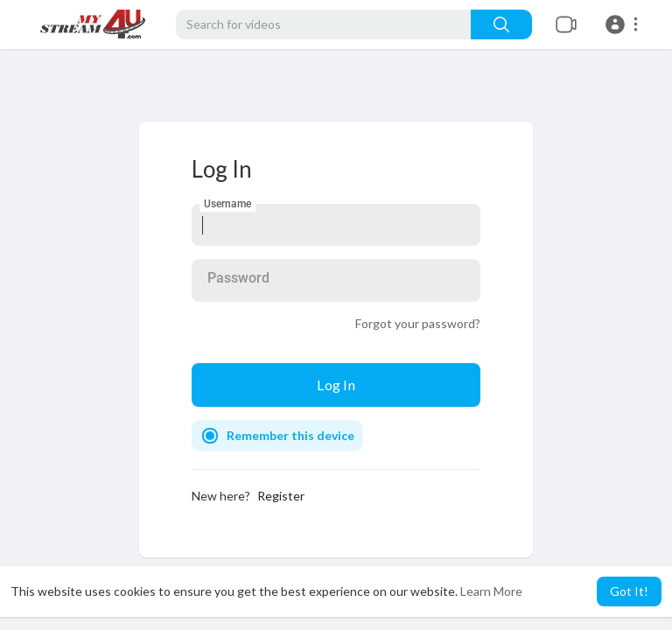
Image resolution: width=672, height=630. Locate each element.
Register (281, 496)
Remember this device (290, 435)
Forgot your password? (418, 323)
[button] (624, 24)
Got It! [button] (629, 591)
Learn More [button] (491, 591)
